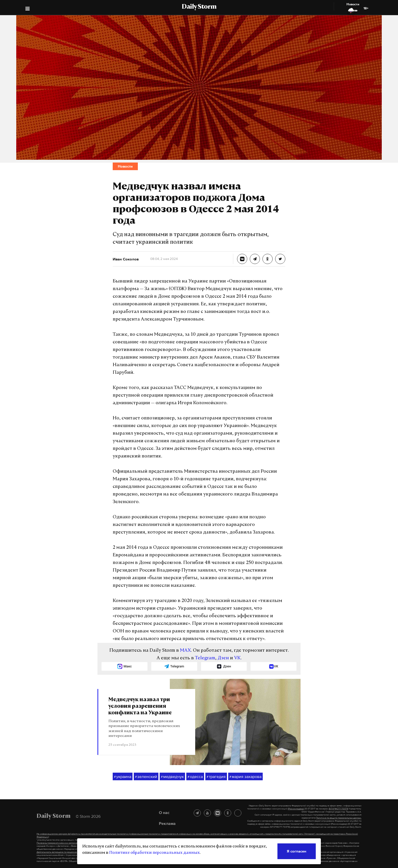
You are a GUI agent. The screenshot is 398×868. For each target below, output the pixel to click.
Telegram (205, 658)
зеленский (146, 777)
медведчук (172, 777)
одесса (195, 777)
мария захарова (245, 777)
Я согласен (297, 851)
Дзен (223, 658)
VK (237, 658)
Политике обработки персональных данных (154, 853)
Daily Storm (199, 7)
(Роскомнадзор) (296, 809)
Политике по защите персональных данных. (339, 818)
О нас (164, 812)
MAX (185, 651)
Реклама (167, 823)
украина (123, 777)
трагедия (216, 777)
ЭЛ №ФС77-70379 (338, 809)
